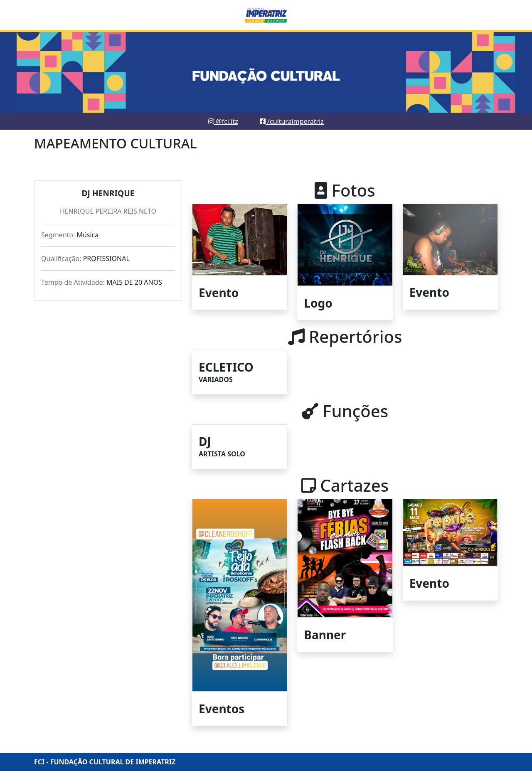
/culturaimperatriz (292, 121)
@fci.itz (223, 121)
